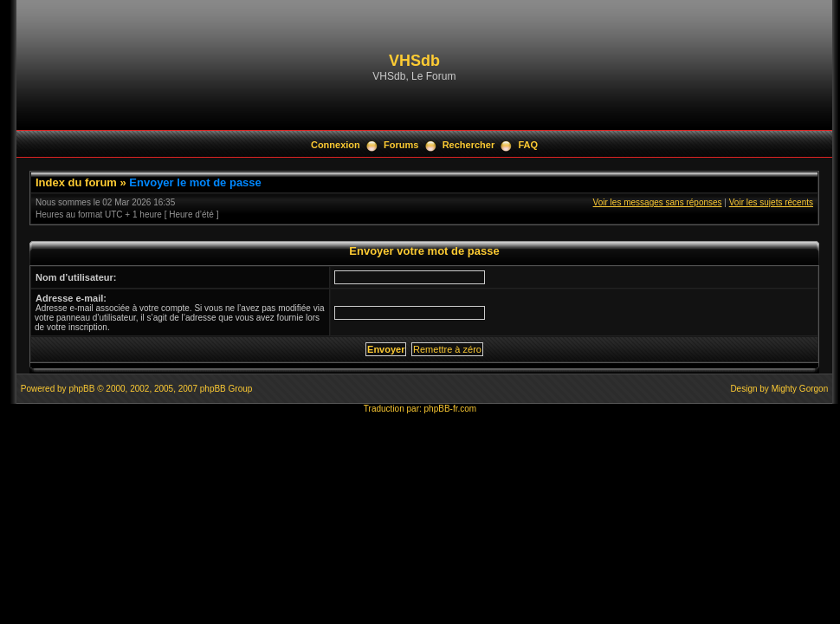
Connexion (336, 145)
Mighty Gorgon (800, 389)
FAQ (528, 145)
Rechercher (469, 145)
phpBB (81, 389)
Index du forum (76, 182)
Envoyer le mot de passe (195, 182)
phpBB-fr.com (451, 409)
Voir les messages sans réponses (658, 202)
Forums (401, 145)
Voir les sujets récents (771, 202)
